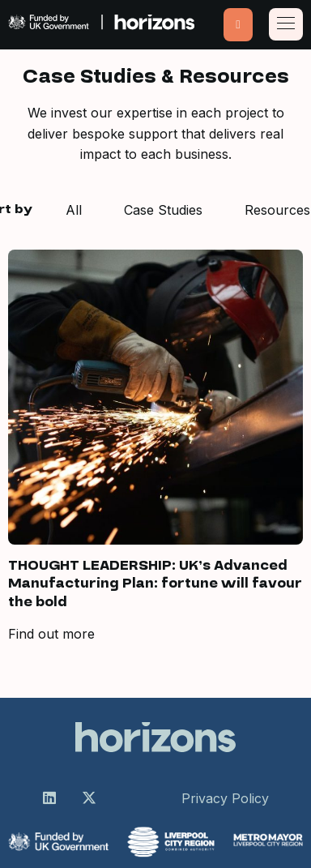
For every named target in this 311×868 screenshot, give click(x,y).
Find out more (51, 634)
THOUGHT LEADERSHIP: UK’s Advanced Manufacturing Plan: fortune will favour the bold (155, 584)
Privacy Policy (225, 798)
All (74, 210)
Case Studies (163, 210)
